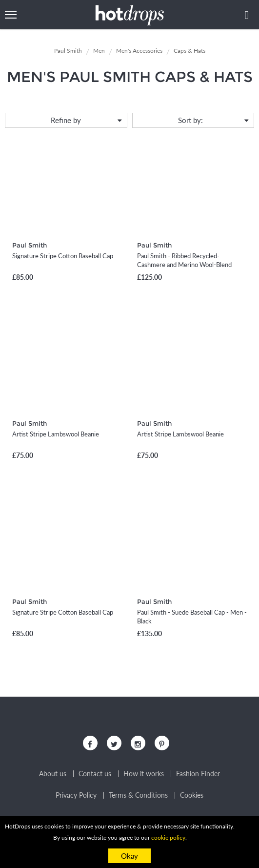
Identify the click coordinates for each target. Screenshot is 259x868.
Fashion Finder (198, 774)
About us (53, 774)
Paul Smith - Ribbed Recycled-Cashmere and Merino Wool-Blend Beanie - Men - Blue (184, 265)
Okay (129, 856)
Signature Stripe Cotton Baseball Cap (63, 256)
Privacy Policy (76, 795)
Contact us (95, 774)
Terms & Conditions (138, 795)
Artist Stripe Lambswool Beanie (56, 434)
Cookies (192, 795)
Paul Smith (30, 245)
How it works (144, 774)
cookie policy (168, 837)
